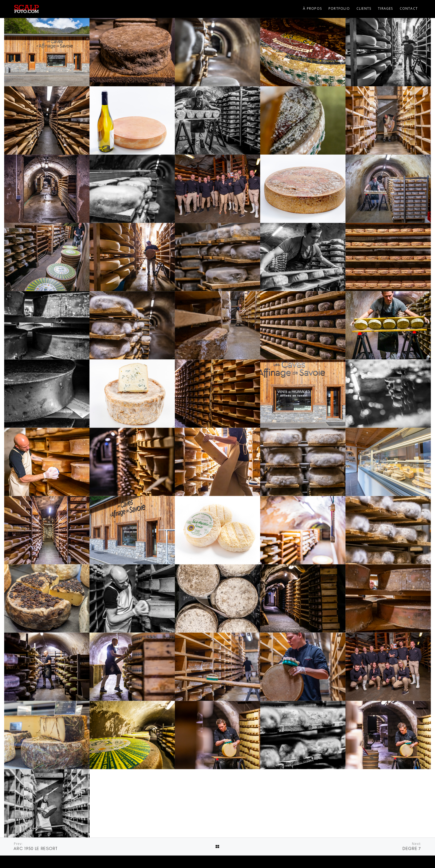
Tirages (385, 8)
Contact (409, 8)
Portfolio (339, 8)
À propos (312, 8)
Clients (364, 8)
